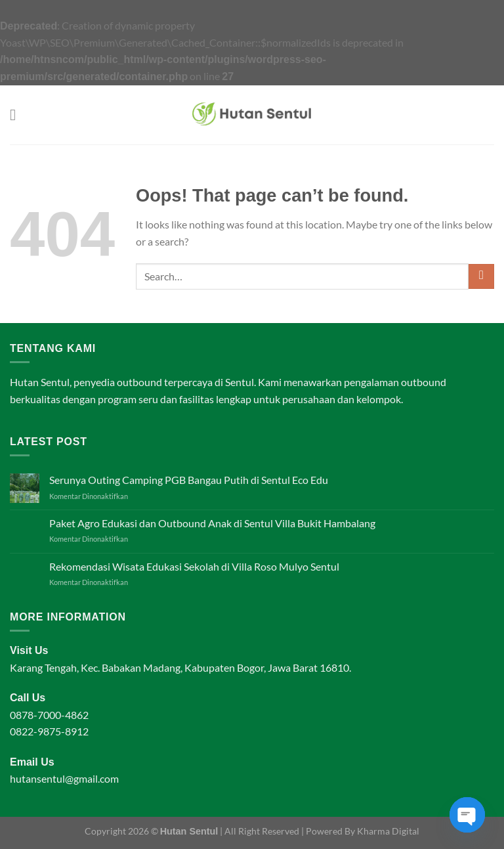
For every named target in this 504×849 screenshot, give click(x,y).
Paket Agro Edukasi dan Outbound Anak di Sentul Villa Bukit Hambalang (212, 523)
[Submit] (481, 277)
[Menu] (18, 115)
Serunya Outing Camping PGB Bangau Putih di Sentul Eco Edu (189, 480)
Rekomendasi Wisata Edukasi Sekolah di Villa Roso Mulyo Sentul (194, 566)
